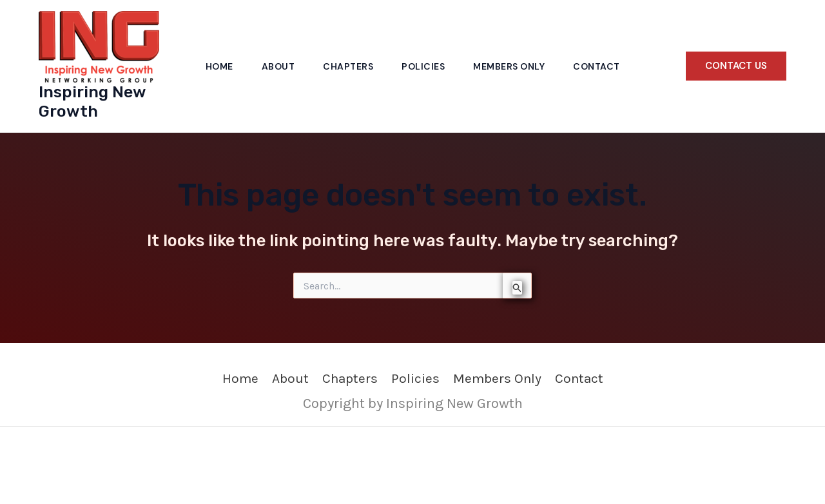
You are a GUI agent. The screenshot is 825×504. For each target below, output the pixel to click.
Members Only (509, 66)
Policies (423, 66)
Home (219, 66)
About (278, 66)
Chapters (348, 66)
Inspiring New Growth (92, 102)
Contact (597, 66)
